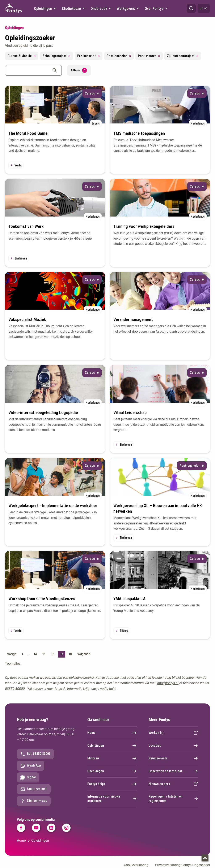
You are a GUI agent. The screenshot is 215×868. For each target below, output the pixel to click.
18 (70, 654)
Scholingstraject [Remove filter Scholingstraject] (57, 56)
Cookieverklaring (136, 865)
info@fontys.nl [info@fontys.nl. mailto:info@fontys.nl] (168, 683)
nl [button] (204, 8)
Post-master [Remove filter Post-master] (149, 56)
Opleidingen (112, 746)
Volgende (84, 654)
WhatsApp (31, 766)
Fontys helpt (112, 784)
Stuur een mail (34, 789)
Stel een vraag (34, 801)
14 (35, 654)
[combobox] (33, 70)
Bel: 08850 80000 (35, 754)
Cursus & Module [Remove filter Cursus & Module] (22, 56)
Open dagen (112, 771)
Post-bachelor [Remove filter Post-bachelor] (119, 56)
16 (53, 654)
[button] (191, 8)
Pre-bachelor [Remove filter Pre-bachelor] (89, 56)
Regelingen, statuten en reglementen (173, 799)
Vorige (12, 654)
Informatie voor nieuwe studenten (112, 799)
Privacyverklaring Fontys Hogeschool (183, 865)
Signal (28, 777)
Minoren (112, 758)
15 (44, 654)
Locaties (173, 746)
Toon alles (13, 664)
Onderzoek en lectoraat (173, 771)
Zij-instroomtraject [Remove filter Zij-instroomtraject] (183, 56)
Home (112, 733)
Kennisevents (173, 758)
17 (61, 654)
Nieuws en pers (173, 784)
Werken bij (173, 733)
